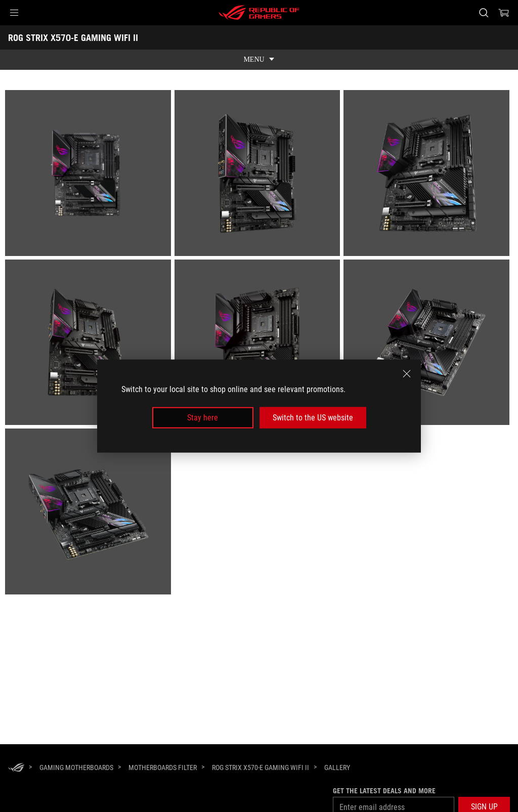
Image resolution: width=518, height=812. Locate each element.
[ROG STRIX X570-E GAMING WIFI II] (261, 767)
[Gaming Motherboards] (76, 767)
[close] (407, 373)
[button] (14, 13)
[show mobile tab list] (259, 60)
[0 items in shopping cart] (504, 13)
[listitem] (90, 175)
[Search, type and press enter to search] (484, 13)
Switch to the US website (313, 418)
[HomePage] (16, 768)
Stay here (203, 418)
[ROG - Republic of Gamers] (259, 13)
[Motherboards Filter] (163, 767)
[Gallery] (337, 768)
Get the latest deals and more (384, 791)
